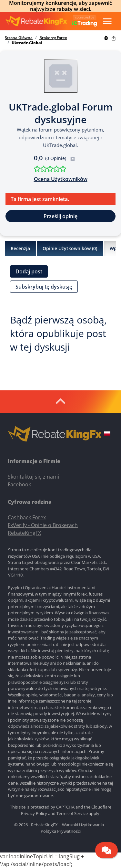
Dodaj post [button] (29, 271)
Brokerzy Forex (53, 38)
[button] (107, 434)
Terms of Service (72, 813)
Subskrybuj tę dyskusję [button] (44, 287)
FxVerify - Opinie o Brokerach (43, 525)
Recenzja (20, 248)
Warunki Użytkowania (83, 825)
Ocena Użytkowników (61, 179)
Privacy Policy (34, 813)
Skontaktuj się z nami (33, 477)
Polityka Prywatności (61, 831)
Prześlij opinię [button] (60, 216)
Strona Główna (19, 38)
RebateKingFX (24, 533)
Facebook (19, 484)
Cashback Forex (27, 517)
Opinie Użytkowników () (70, 249)
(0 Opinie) (60, 158)
